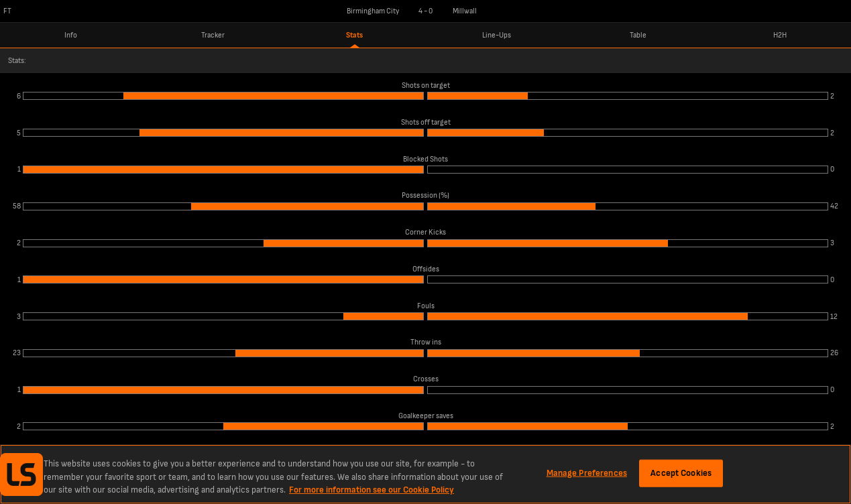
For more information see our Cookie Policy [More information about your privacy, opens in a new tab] (372, 490)
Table (638, 35)
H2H (780, 35)
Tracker (213, 35)
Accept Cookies (681, 472)
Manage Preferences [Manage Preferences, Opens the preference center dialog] (587, 472)
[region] (425, 474)
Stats (354, 35)
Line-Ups (497, 35)
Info (71, 35)
